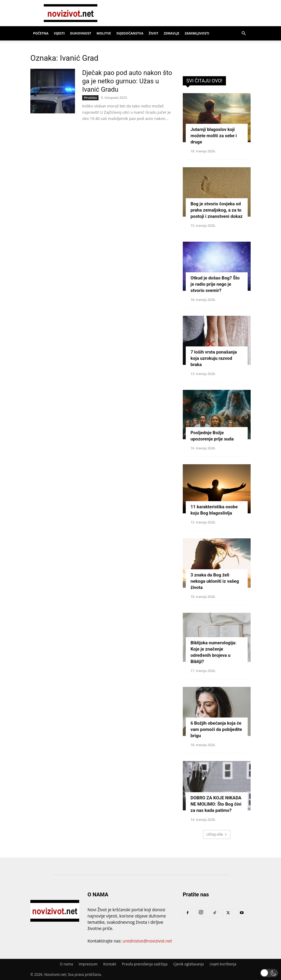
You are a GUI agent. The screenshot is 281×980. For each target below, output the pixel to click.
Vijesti (59, 33)
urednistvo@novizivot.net (147, 941)
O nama (66, 964)
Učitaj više (217, 834)
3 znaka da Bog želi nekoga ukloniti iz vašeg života (215, 581)
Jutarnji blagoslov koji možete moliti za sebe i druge (214, 136)
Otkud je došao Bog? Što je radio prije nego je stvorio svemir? (215, 284)
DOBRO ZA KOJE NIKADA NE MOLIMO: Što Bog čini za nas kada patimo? (216, 804)
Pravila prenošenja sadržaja (145, 964)
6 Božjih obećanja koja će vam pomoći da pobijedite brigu (216, 729)
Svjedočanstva (130, 33)
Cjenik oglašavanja (189, 964)
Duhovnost (81, 33)
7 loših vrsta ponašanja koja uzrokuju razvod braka (214, 358)
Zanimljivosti (197, 33)
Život (154, 33)
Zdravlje (172, 33)
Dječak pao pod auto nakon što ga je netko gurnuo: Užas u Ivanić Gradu (127, 81)
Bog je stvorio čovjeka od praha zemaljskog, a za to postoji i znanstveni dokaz (217, 210)
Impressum (88, 964)
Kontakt (110, 964)
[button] (243, 33)
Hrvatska (90, 98)
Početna (41, 33)
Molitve (104, 33)
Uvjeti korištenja (223, 964)
